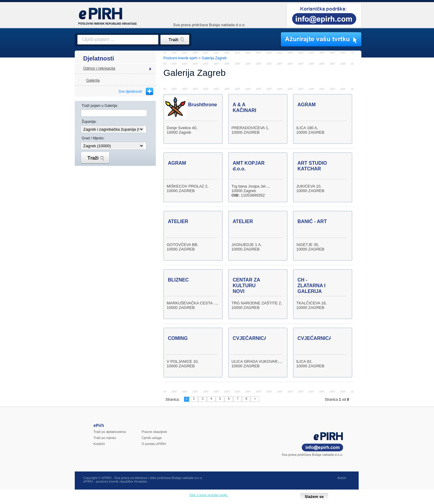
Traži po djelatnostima (110, 432)
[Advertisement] (388, 155)
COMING (178, 338)
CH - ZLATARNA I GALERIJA (311, 286)
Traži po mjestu (105, 438)
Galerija (93, 80)
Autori (342, 478)
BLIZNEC (178, 280)
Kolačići (99, 444)
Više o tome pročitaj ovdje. (209, 495)
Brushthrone (203, 105)
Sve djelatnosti (130, 92)
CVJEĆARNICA (250, 338)
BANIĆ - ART (312, 221)
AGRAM (307, 105)
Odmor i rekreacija (99, 68)
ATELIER (178, 221)
